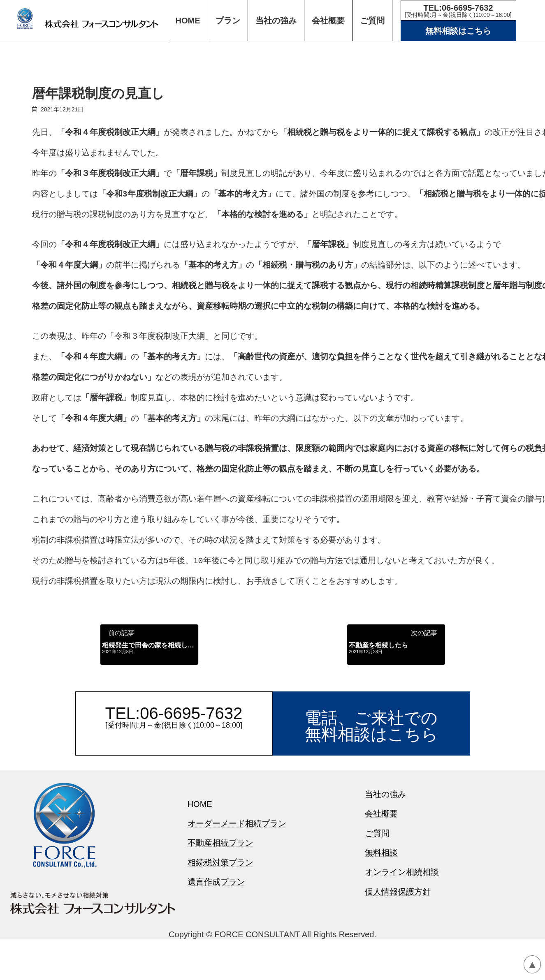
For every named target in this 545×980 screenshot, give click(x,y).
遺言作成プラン (216, 930)
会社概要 (381, 862)
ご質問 (377, 881)
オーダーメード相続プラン (237, 871)
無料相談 (381, 901)
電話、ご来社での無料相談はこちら (371, 774)
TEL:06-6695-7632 (458, 11)
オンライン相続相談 (402, 920)
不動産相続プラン (220, 891)
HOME (200, 852)
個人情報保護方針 (398, 940)
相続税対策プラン (220, 911)
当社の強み (385, 842)
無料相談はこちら (458, 31)
